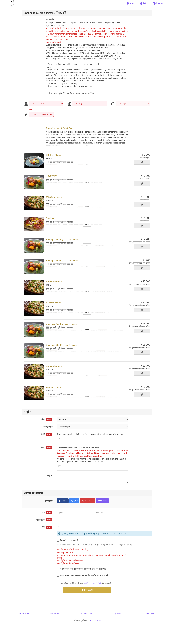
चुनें (143, 162)
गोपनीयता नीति (86, 614)
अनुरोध (50, 475)
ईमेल (47, 527)
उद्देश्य (47, 419)
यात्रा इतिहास (48, 427)
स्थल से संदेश (50, 19)
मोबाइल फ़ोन (44, 520)
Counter (33, 114)
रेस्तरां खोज (150, 614)
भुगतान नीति (119, 614)
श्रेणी (31, 110)
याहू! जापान (87, 501)
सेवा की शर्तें (55, 614)
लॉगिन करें (49, 501)
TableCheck (102, 501)
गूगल (74, 501)
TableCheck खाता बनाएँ (67, 540)
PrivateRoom (46, 114)
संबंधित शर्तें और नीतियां (92, 583)
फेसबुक (63, 501)
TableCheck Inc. (95, 620)
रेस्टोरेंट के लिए (24, 614)
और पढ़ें (87, 146)
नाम (47, 513)
